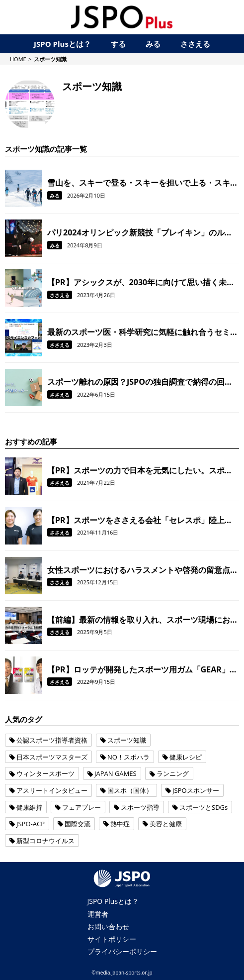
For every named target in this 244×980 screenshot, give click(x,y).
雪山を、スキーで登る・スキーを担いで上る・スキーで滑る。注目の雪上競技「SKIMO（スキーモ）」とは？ (143, 183)
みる (55, 196)
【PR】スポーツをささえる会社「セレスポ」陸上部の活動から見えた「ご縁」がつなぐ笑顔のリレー (140, 520)
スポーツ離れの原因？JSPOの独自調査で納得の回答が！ (140, 382)
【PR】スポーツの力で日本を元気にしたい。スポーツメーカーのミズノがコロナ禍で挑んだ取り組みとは (143, 470)
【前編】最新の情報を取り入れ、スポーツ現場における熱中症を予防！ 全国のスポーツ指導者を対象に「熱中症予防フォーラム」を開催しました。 (143, 620)
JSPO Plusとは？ (113, 901)
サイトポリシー (112, 939)
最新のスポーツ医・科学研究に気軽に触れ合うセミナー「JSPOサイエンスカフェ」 (143, 332)
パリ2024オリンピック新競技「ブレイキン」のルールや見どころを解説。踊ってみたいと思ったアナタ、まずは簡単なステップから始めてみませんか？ (143, 232)
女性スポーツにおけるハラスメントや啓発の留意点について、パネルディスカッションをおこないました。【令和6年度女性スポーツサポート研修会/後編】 (143, 570)
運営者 (98, 914)
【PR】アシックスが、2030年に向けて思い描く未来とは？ (141, 282)
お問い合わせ (108, 926)
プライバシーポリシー (122, 951)
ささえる (60, 295)
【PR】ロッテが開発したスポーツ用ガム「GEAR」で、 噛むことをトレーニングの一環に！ (138, 669)
